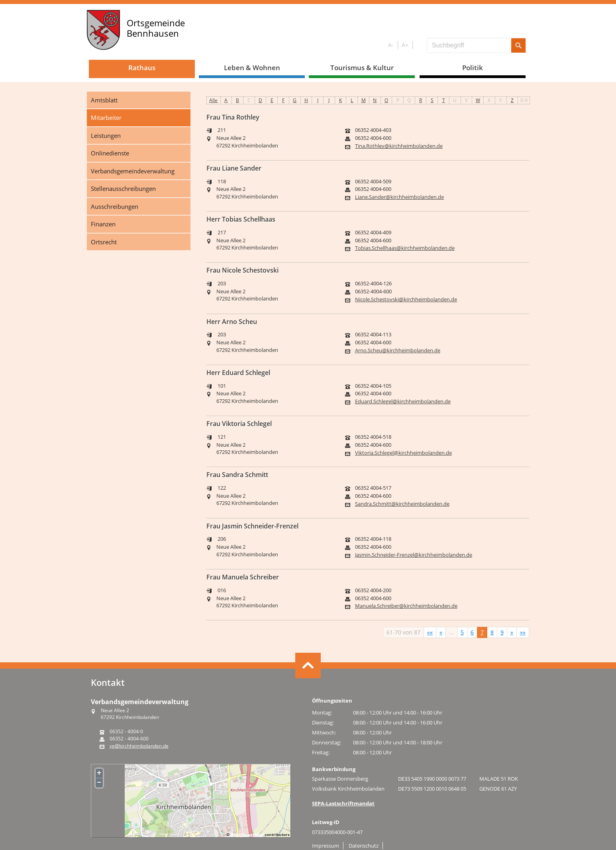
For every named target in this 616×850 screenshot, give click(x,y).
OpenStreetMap (247, 834)
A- (391, 45)
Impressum (326, 846)
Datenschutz (364, 846)
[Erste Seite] (430, 632)
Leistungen (106, 135)
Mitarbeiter (106, 118)
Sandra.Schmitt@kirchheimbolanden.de (402, 504)
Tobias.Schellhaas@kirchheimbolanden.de (405, 248)
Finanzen (103, 224)
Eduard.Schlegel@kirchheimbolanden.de (403, 401)
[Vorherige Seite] (441, 632)
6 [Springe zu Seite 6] (472, 632)
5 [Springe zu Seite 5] (462, 632)
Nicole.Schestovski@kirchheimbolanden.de (406, 299)
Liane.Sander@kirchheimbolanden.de (399, 197)
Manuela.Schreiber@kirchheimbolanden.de (406, 606)
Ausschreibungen (115, 206)
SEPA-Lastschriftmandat (343, 803)
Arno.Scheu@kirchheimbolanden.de (398, 350)
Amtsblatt (104, 100)
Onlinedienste (110, 153)
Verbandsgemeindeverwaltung (133, 171)
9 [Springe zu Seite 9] (502, 632)
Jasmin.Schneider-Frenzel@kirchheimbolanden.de (414, 555)
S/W (418, 45)
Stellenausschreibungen (123, 188)
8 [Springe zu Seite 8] (492, 632)
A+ (405, 45)
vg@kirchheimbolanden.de (139, 746)
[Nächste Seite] (512, 632)
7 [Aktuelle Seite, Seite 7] (482, 632)
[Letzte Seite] (523, 632)
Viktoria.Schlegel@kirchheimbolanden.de (403, 453)
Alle (213, 100)
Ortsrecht (104, 242)
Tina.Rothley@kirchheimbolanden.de (399, 146)
